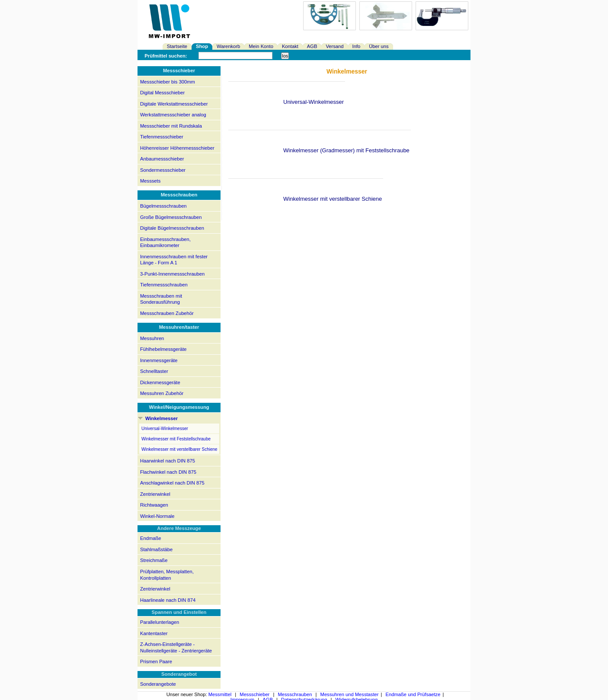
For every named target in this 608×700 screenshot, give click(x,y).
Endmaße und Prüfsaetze (413, 694)
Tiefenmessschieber (162, 137)
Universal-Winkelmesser (165, 429)
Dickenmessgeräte (160, 382)
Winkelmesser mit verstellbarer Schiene (179, 449)
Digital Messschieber (162, 93)
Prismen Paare (156, 661)
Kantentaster (154, 633)
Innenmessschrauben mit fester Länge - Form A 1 (174, 260)
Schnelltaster (154, 371)
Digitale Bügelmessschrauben (172, 228)
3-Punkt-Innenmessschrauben (172, 274)
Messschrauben (295, 694)
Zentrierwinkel (155, 494)
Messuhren (152, 338)
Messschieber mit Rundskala (171, 126)
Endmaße (151, 538)
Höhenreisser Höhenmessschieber (177, 148)
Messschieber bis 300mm (168, 82)
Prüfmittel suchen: (166, 56)
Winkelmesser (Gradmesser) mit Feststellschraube (346, 150)
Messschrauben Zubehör (167, 313)
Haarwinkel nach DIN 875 (168, 461)
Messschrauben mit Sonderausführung (161, 299)
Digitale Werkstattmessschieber (174, 104)
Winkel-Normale (157, 516)
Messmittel (220, 694)
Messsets (150, 181)
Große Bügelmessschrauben (171, 217)
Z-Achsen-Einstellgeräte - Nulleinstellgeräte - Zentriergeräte (176, 647)
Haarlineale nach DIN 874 (168, 600)
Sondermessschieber (163, 170)
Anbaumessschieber (162, 159)
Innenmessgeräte (159, 360)
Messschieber (254, 694)
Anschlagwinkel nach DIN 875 (172, 483)
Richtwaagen (154, 505)
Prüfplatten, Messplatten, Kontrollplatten (167, 575)
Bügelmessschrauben (163, 206)
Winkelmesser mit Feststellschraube (176, 439)
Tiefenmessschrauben (164, 285)
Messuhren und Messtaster (350, 694)
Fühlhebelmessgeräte (163, 349)
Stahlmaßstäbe (156, 549)
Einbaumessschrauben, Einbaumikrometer (165, 242)
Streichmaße (154, 560)
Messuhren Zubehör (162, 393)
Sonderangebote (158, 684)
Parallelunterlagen (160, 622)
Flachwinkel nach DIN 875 (168, 472)
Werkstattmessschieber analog (173, 115)
